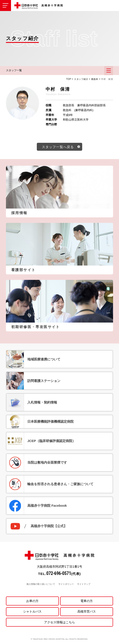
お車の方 (32, 601)
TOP (69, 79)
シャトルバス (32, 611)
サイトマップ (84, 584)
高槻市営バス (87, 611)
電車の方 (87, 601)
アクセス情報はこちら (59, 622)
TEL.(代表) (59, 574)
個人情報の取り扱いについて (41, 584)
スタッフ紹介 (81, 79)
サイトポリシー (66, 584)
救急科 (95, 79)
